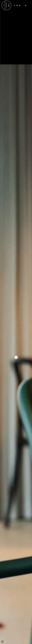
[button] (2, 642)
